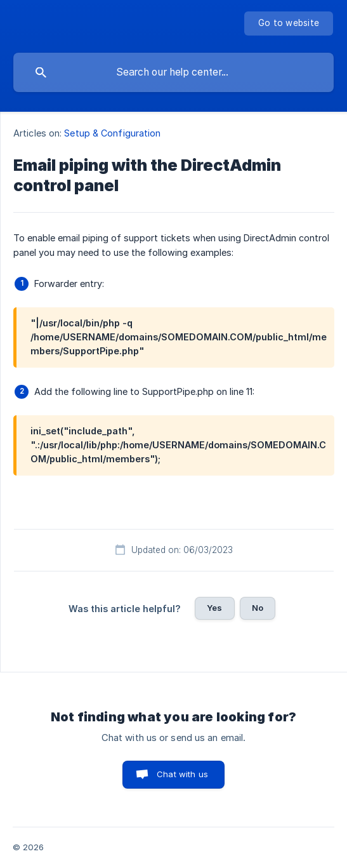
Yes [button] (214, 608)
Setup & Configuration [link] (112, 133)
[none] (289, 23)
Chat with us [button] (182, 774)
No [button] (258, 608)
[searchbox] (173, 72)
